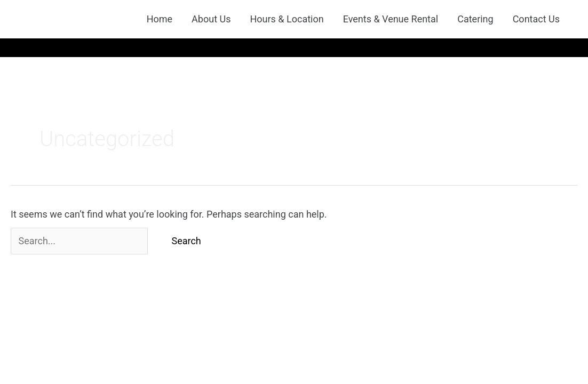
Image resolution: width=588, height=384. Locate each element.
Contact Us (536, 19)
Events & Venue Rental (391, 19)
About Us (211, 19)
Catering (475, 19)
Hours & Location (287, 19)
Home (160, 19)
